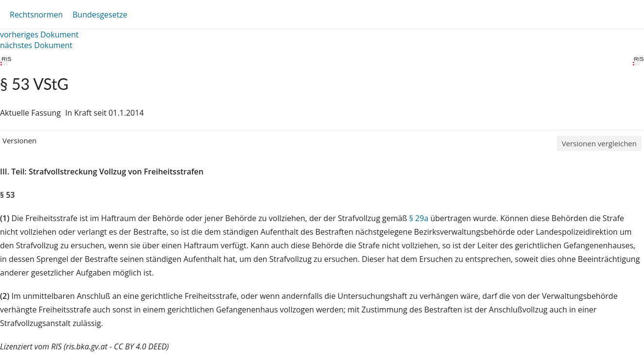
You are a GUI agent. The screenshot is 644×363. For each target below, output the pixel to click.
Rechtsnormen (36, 15)
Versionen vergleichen (599, 143)
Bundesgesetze (100, 15)
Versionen (19, 140)
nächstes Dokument (36, 45)
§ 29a (419, 218)
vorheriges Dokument (39, 35)
